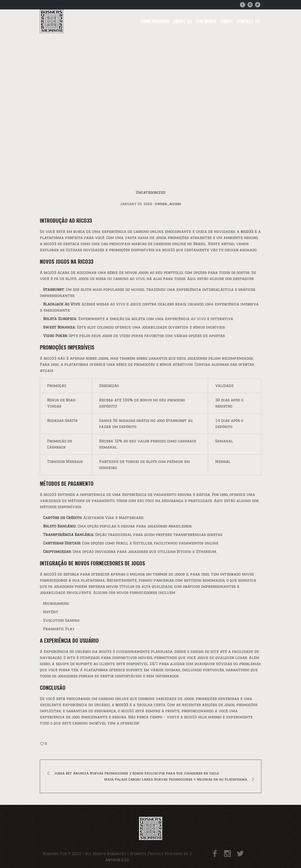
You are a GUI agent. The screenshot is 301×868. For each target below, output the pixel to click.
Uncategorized (78, 132)
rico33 (247, 232)
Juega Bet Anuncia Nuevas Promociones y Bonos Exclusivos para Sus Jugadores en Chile (137, 773)
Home (54, 132)
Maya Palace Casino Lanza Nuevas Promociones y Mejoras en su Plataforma (176, 779)
